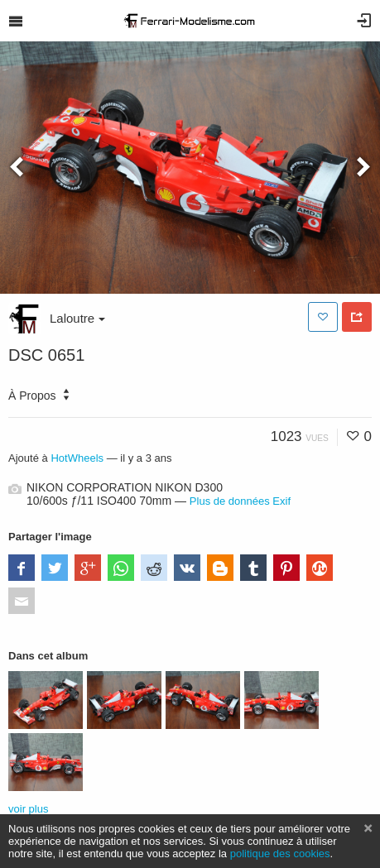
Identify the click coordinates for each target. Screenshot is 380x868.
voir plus (28, 809)
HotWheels (77, 458)
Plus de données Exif (240, 501)
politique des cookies (280, 854)
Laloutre (77, 318)
